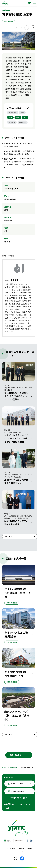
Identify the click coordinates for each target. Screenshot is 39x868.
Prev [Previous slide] (27, 28)
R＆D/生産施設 (12, 280)
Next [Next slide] (33, 28)
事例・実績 (14, 767)
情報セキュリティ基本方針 (25, 848)
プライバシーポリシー (11, 848)
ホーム (4, 767)
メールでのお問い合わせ (19, 791)
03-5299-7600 (9, 806)
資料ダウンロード (17, 783)
